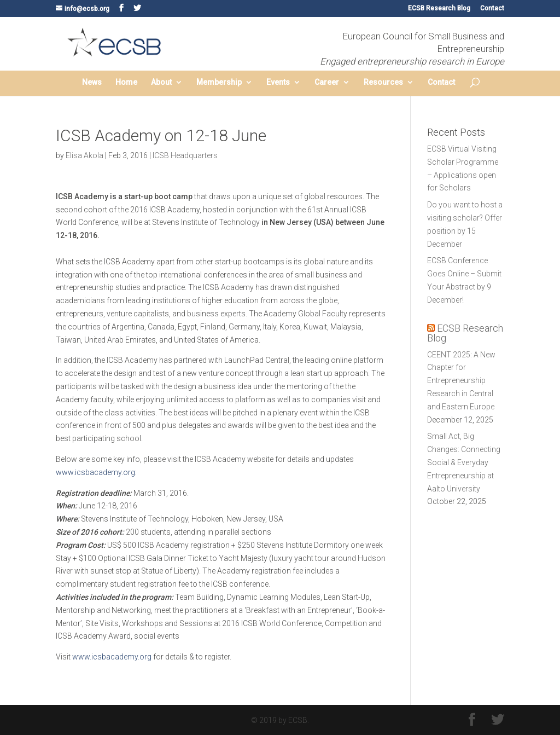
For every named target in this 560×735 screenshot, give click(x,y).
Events (278, 82)
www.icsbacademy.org (95, 472)
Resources (383, 82)
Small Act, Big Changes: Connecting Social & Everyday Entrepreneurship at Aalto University (464, 462)
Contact (492, 8)
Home (126, 82)
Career (327, 82)
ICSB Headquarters (185, 155)
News (92, 82)
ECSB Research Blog (439, 8)
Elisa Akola (84, 155)
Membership (219, 82)
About (161, 82)
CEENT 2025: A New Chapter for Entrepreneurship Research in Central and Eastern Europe (461, 381)
